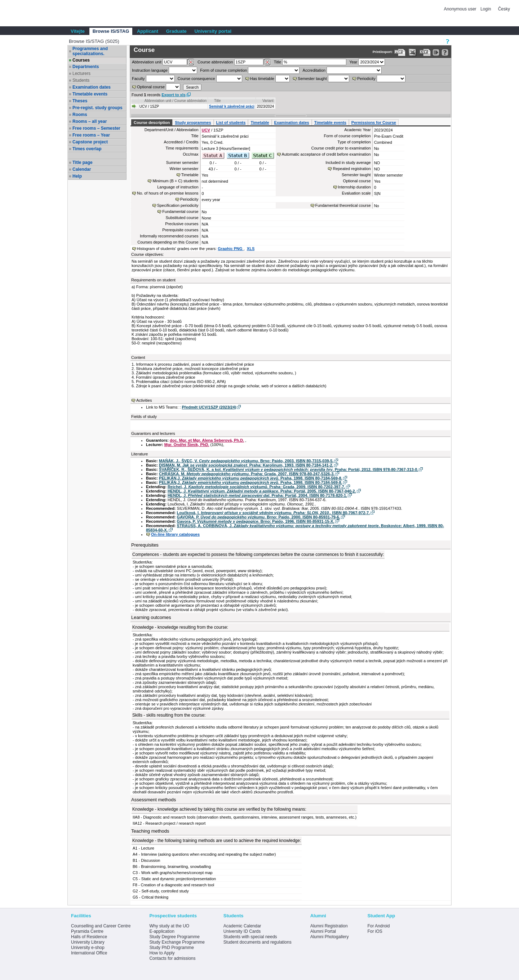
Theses (80, 101)
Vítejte (78, 31)
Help (77, 176)
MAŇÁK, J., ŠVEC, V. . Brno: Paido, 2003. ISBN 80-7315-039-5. (246, 461)
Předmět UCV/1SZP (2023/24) (209, 407)
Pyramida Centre (87, 931)
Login (486, 9)
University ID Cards (242, 931)
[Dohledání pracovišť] (191, 62)
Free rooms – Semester (96, 128)
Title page (83, 162)
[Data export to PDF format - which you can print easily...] (400, 52)
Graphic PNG (231, 249)
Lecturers (81, 73)
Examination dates (92, 87)
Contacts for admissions (172, 958)
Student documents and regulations (258, 942)
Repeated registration (352, 169)
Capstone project (90, 142)
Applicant (148, 31)
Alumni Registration (329, 926)
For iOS (375, 931)
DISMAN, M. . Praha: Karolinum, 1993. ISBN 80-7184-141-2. (246, 465)
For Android (378, 926)
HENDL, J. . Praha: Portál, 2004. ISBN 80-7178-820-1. (257, 495)
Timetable (260, 122)
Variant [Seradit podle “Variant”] (268, 101)
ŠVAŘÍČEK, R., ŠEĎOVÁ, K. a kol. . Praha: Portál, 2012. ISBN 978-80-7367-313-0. (289, 469)
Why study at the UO (169, 926)
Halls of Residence (89, 937)
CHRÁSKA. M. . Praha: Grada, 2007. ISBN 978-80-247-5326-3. (247, 474)
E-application (162, 931)
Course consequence (196, 79)
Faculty (138, 79)
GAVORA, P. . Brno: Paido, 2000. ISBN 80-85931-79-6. (259, 517)
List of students (231, 122)
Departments (86, 67)
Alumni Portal (323, 931)
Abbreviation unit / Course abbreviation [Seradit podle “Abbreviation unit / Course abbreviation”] (176, 101)
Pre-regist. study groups (97, 108)
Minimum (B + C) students (175, 181)
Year (353, 62)
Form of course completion (223, 70)
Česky (504, 9)
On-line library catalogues (175, 534)
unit (147, 62)
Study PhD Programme (171, 948)
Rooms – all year (90, 121)
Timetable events (90, 94)
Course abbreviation (215, 62)
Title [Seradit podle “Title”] (218, 101)
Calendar (82, 169)
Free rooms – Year (91, 135)
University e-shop (88, 948)
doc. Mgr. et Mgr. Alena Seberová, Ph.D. (207, 440)
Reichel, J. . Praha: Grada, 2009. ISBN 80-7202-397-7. (256, 487)
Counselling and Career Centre (101, 926)
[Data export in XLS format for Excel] (412, 52)
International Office (89, 953)
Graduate (176, 31)
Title (278, 62)
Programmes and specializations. (90, 51)
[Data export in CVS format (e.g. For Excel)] (425, 52)
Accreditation (314, 70)
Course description (152, 122)
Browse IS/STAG (111, 31)
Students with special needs (250, 937)
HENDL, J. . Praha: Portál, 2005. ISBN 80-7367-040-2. (262, 491)
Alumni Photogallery (330, 937)
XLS (251, 249)
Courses (81, 60)
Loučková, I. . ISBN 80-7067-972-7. (274, 513)
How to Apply (162, 953)
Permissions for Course (374, 122)
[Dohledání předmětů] (267, 62)
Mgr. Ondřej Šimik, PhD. (187, 445)
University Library (88, 942)
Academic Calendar (242, 926)
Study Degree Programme (174, 937)
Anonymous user (461, 9)
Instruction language (150, 70)
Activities (144, 400)
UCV (206, 130)
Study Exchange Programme (177, 942)
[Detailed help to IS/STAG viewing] (445, 52)
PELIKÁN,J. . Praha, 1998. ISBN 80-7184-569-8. (251, 478)
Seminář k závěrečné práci (232, 106)
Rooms (80, 115)
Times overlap (87, 149)
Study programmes (193, 122)
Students (81, 80)
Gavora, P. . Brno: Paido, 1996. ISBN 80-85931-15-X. (256, 521)
